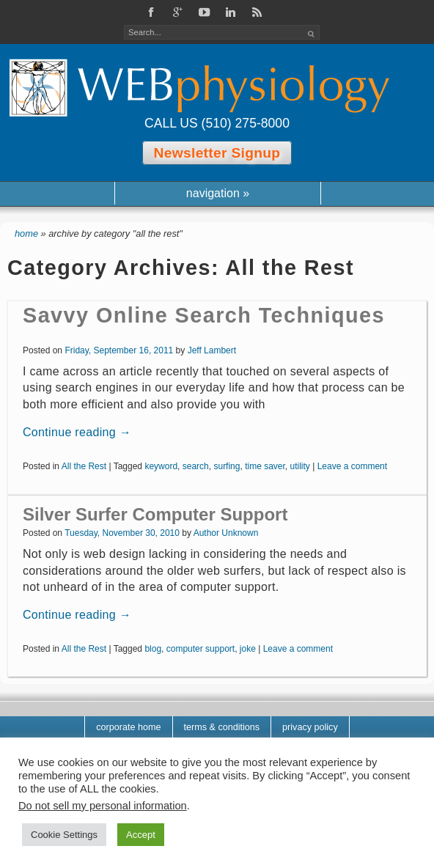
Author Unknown (226, 533)
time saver (265, 466)
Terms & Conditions (222, 727)
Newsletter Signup (217, 153)
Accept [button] (141, 835)
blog (153, 649)
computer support (201, 649)
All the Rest (84, 466)
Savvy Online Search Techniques (204, 315)
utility (300, 466)
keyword (161, 466)
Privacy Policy (310, 727)
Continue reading (77, 432)
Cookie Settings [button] (64, 835)
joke (248, 649)
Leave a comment (352, 466)
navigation (218, 193)
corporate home (128, 727)
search (196, 466)
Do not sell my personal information (103, 806)
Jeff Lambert (212, 350)
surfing (227, 466)
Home (26, 233)
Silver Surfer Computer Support (155, 514)
